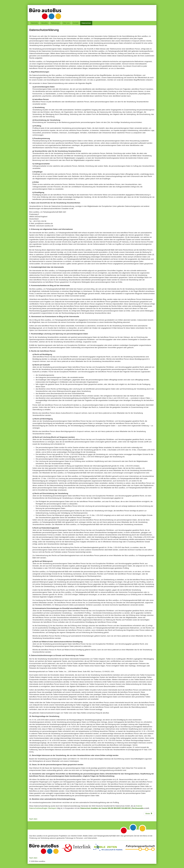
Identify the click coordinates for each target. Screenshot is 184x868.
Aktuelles (45, 23)
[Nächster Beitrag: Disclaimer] (149, 814)
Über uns (66, 23)
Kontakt (76, 23)
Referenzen (55, 23)
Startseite (34, 23)
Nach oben (33, 819)
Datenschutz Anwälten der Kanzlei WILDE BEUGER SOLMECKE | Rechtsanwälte (112, 808)
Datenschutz (86, 23)
